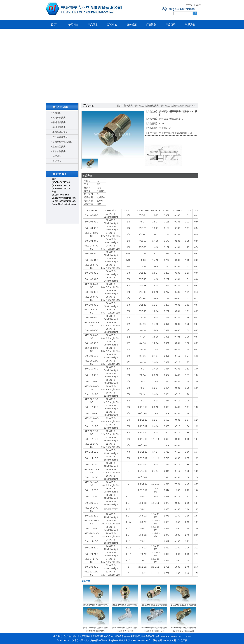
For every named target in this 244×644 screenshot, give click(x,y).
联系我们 (190, 25)
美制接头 (57, 113)
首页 (119, 106)
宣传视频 (132, 25)
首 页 (54, 25)
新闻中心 (112, 25)
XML (165, 640)
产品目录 (171, 25)
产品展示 (93, 25)
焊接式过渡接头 (60, 137)
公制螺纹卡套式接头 (62, 142)
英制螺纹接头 (59, 118)
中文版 (189, 5)
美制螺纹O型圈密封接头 (147, 106)
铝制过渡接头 (59, 127)
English (198, 5)
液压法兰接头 (59, 147)
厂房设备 (151, 25)
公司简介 (73, 25)
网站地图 (157, 640)
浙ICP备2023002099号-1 (141, 640)
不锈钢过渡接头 (60, 132)
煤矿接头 (57, 161)
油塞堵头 (57, 156)
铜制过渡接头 (59, 122)
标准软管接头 (59, 151)
